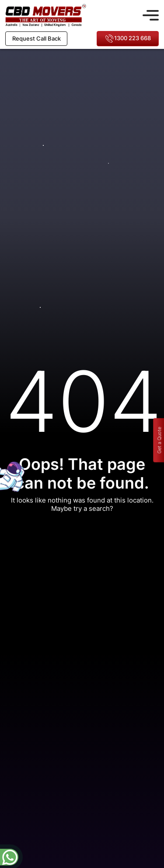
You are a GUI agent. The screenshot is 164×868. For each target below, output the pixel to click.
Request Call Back (37, 38)
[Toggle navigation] (151, 14)
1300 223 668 (128, 39)
